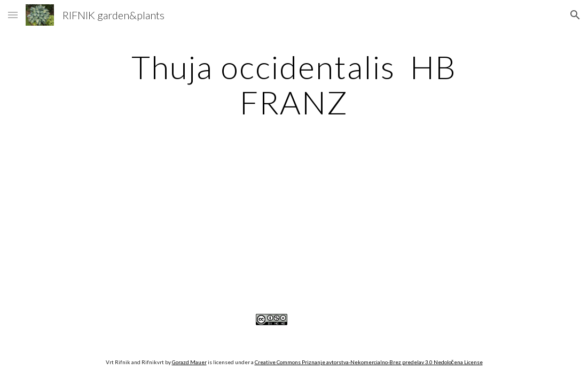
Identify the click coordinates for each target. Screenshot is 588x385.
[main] (294, 84)
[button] (13, 15)
